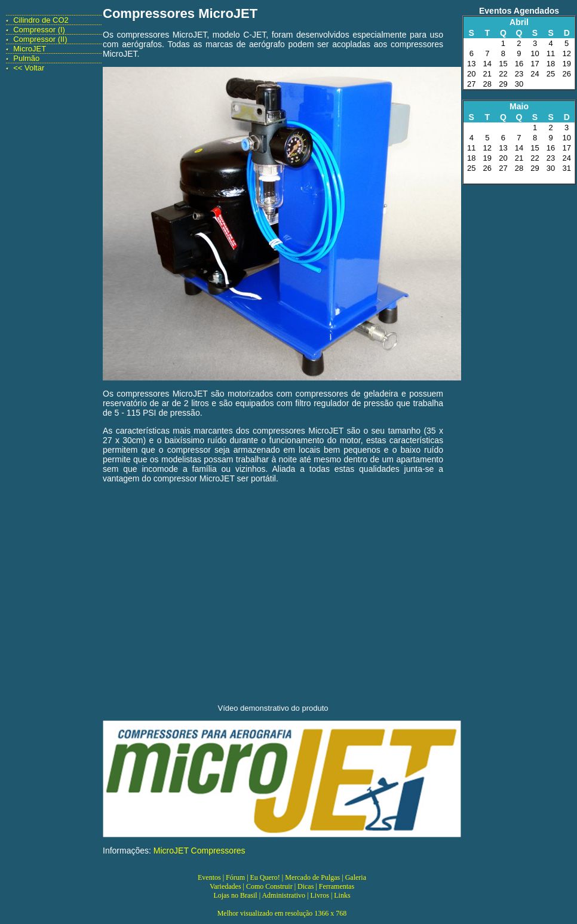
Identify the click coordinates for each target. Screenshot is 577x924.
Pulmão (26, 58)
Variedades (225, 886)
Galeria (356, 877)
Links (342, 895)
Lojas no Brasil (235, 895)
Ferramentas (337, 886)
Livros (320, 895)
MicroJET (30, 49)
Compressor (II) (40, 39)
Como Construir (269, 886)
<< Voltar (29, 68)
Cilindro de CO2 (41, 20)
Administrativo (283, 895)
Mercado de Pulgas (312, 877)
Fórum (235, 877)
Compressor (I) (39, 30)
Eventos (209, 877)
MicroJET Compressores (200, 851)
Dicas (306, 886)
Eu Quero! (265, 877)
